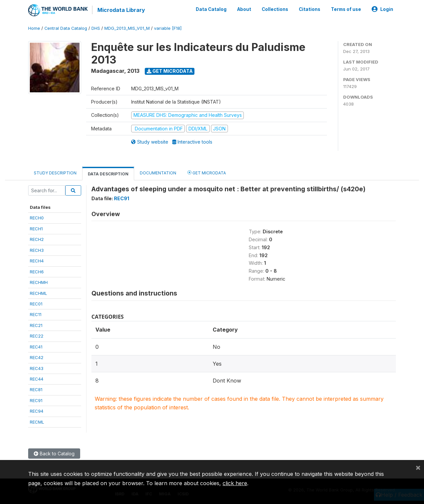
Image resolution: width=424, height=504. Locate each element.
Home (34, 28)
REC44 (37, 379)
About (244, 9)
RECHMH (39, 282)
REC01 (36, 303)
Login (382, 9)
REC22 (37, 336)
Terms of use (346, 9)
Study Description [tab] (55, 173)
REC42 (37, 357)
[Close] (418, 467)
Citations (310, 9)
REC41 (36, 346)
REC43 (37, 368)
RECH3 (37, 250)
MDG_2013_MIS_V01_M (127, 28)
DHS (96, 28)
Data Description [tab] (108, 174)
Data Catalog (211, 9)
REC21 (36, 325)
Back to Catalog (54, 453)
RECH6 (37, 271)
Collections (275, 9)
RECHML (38, 293)
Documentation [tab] (158, 173)
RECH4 (37, 260)
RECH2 (37, 239)
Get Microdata (170, 71)
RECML (37, 422)
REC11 (36, 314)
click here (235, 483)
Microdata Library (121, 10)
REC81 (36, 389)
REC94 (37, 411)
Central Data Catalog (66, 28)
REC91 (36, 400)
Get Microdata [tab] (207, 172)
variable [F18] (168, 28)
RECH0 (37, 218)
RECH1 (36, 228)
